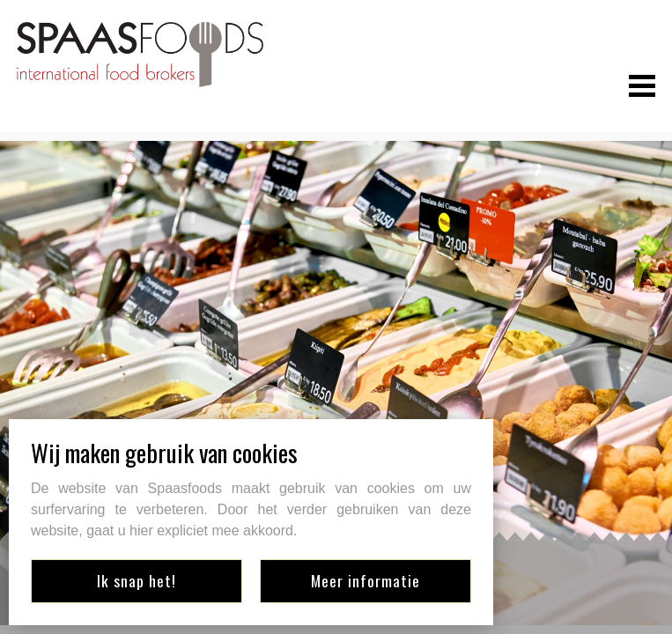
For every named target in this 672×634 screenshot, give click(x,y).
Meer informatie (366, 580)
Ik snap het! (137, 580)
